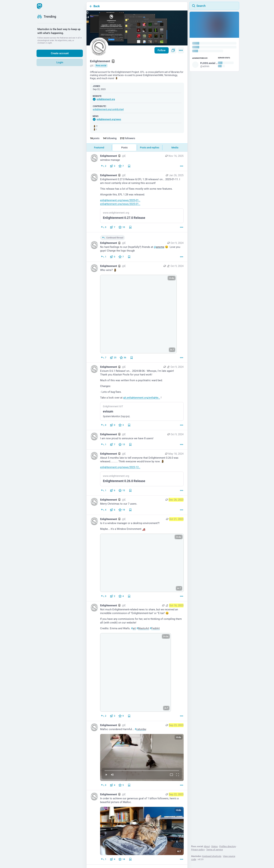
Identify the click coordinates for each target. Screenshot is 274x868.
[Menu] (181, 50)
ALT (172, 350)
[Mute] (112, 775)
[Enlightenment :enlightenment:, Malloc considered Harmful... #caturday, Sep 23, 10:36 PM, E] (137, 756)
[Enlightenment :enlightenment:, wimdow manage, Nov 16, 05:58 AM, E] (137, 161)
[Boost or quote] (112, 166)
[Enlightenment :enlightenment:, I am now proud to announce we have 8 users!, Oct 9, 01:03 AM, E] (137, 440)
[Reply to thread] (104, 257)
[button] (142, 757)
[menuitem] (142, 757)
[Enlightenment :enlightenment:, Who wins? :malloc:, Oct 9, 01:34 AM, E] (137, 312)
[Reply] (104, 166)
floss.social (101, 66)
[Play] (106, 775)
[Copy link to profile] (173, 50)
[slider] (142, 770)
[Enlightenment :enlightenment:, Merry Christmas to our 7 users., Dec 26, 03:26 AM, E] (137, 505)
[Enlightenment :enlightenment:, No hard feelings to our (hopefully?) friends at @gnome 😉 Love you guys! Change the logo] (137, 247)
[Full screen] (178, 775)
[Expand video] (171, 775)
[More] (182, 166)
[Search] (214, 6)
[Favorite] (121, 166)
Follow (162, 50)
